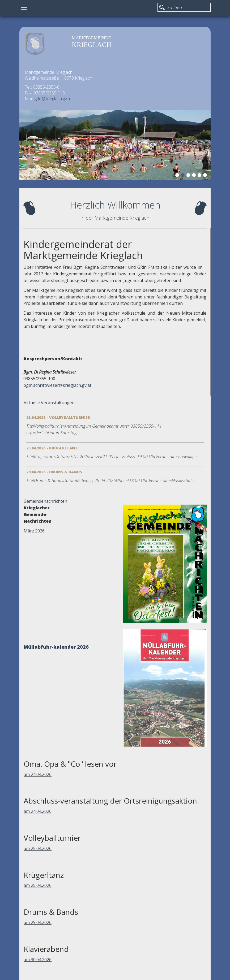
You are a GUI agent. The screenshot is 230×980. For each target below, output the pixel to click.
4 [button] (195, 176)
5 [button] (200, 176)
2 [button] (184, 176)
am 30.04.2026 (38, 960)
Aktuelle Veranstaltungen (49, 403)
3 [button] (189, 176)
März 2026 (34, 531)
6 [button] (206, 176)
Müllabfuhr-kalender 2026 (56, 647)
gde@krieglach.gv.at (53, 99)
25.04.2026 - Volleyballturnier (58, 417)
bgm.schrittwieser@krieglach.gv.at (57, 385)
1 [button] (178, 176)
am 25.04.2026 (38, 848)
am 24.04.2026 (38, 774)
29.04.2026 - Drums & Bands (54, 472)
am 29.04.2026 (38, 922)
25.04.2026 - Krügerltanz (52, 448)
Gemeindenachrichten (45, 501)
